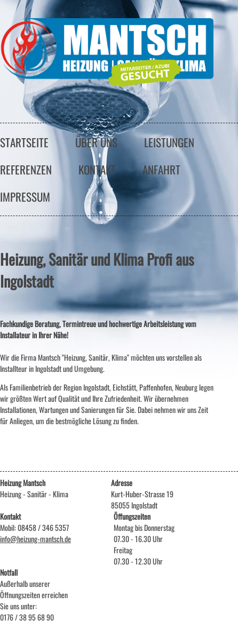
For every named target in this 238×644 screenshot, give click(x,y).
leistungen (169, 142)
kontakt (97, 169)
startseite (24, 142)
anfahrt (161, 169)
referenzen (26, 169)
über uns (96, 142)
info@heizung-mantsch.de (35, 539)
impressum (25, 197)
